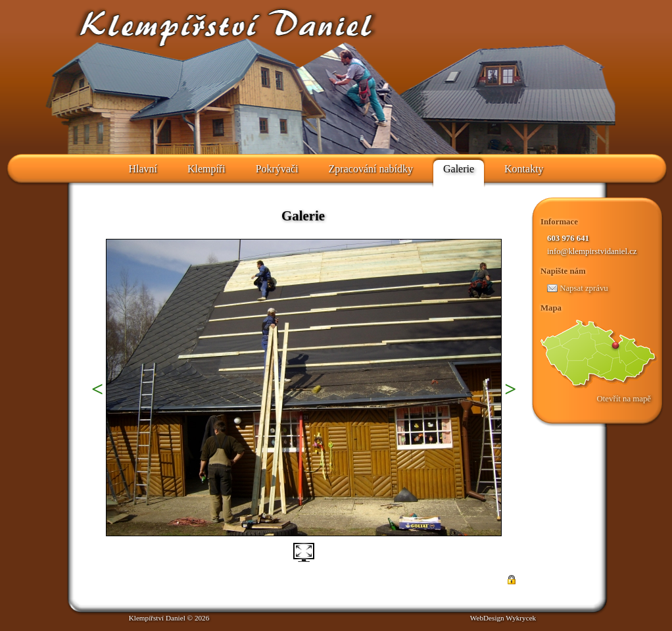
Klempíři (206, 169)
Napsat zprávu (578, 288)
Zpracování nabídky (371, 169)
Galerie (459, 169)
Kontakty (524, 169)
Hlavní (143, 169)
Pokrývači (277, 169)
